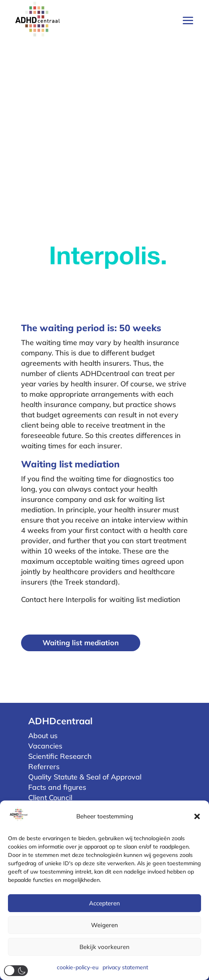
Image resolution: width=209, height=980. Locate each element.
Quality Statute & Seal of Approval (85, 777)
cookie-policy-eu (78, 967)
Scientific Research (60, 756)
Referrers (44, 767)
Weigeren (104, 925)
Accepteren (104, 903)
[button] (197, 816)
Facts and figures (57, 787)
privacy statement (125, 967)
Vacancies (45, 746)
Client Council (50, 798)
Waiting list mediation (81, 643)
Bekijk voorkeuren (104, 947)
